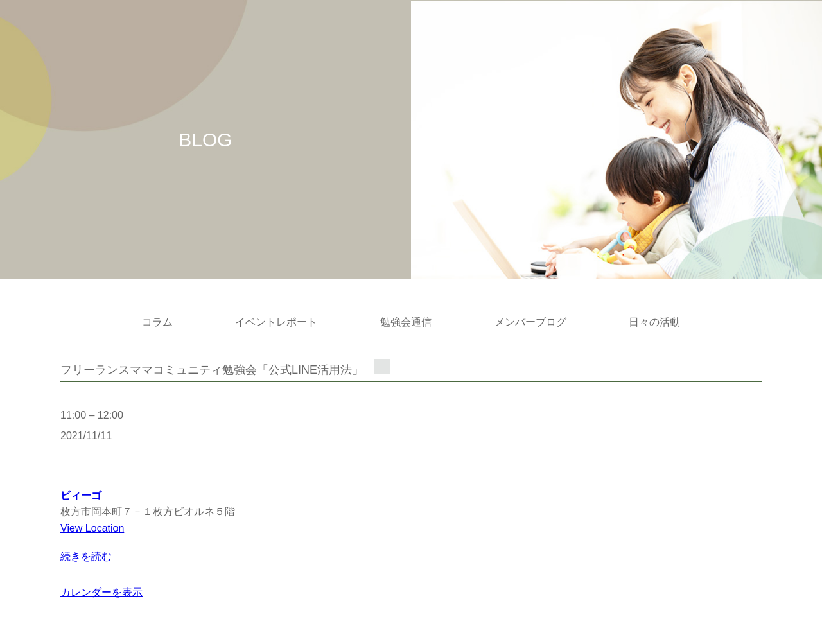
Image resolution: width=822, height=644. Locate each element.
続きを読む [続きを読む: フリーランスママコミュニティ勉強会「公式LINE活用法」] (86, 556)
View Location (92, 528)
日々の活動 (654, 322)
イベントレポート (276, 322)
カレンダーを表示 (101, 592)
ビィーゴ (81, 495)
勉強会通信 (406, 322)
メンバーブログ (530, 322)
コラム (157, 322)
